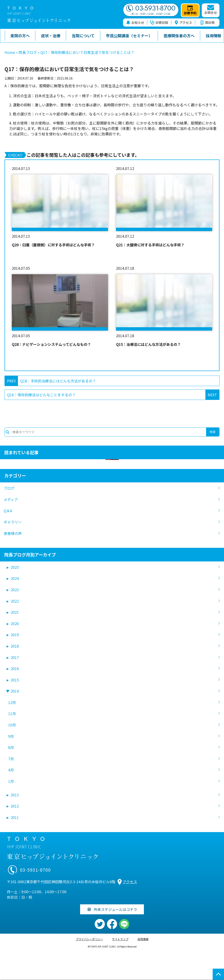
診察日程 (159, 22)
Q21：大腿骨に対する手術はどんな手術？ (150, 245)
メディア (11, 499)
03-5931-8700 (151, 8)
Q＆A (8, 511)
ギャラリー (13, 522)
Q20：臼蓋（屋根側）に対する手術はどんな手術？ (53, 245)
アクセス (183, 22)
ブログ (9, 488)
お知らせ (135, 22)
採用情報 (143, 939)
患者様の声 (13, 533)
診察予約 (190, 10)
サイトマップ (120, 939)
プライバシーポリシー (89, 939)
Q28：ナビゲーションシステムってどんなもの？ (51, 344)
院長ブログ (28, 52)
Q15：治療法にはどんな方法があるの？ (148, 344)
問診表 (207, 22)
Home (10, 52)
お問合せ (211, 10)
